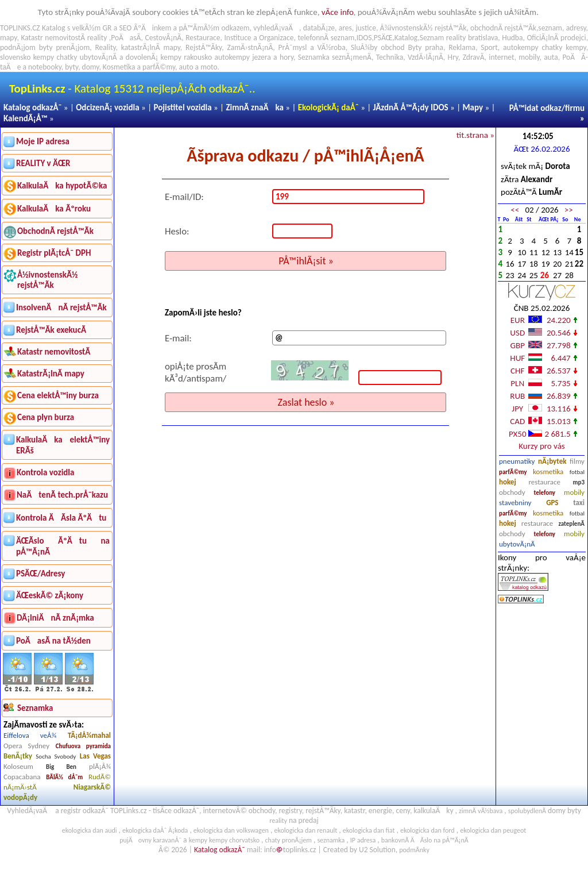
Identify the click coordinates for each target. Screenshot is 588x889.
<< (515, 210)
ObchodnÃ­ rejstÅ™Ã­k (55, 231)
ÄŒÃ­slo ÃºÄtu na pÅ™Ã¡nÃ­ (63, 546)
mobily (574, 492)
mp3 (579, 482)
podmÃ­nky (414, 850)
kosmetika (548, 472)
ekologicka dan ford (428, 830)
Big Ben (61, 767)
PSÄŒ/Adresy (40, 574)
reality (97, 38)
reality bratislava (472, 38)
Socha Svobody (56, 757)
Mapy (473, 107)
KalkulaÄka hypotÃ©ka (62, 186)
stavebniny (515, 503)
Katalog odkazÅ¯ (32, 107)
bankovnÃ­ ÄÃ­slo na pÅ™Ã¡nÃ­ (425, 840)
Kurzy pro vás (541, 446)
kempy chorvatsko (234, 840)
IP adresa (363, 840)
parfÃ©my (513, 472)
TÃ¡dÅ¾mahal (89, 735)
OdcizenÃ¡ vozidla (107, 107)
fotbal (577, 472)
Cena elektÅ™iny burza (58, 395)
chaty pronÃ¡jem (289, 840)
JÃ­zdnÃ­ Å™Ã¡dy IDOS (411, 107)
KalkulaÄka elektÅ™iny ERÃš (63, 445)
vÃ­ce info (338, 12)
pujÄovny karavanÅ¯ (150, 840)
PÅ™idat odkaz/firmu (547, 108)
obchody (512, 492)
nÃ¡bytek (552, 461)
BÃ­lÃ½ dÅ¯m (64, 777)
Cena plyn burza (46, 417)
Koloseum (18, 766)
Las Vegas (95, 756)
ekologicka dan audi (90, 830)
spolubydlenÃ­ (527, 811)
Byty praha (425, 47)
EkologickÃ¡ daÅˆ (328, 107)
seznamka (331, 840)
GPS (552, 503)
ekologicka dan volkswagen (231, 830)
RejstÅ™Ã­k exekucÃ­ (51, 330)
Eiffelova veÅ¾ (30, 735)
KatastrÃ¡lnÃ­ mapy (51, 374)
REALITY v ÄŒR (43, 163)
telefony (545, 493)
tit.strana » (475, 135)
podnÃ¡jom (18, 47)
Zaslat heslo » (306, 402)
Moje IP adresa (43, 141)
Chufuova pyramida (83, 746)
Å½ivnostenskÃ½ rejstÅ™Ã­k (47, 280)
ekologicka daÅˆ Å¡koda (155, 830)
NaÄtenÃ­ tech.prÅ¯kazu (62, 495)
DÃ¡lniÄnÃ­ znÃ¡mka (55, 618)
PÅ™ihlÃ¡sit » (306, 261)
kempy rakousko (187, 57)
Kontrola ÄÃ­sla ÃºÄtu (61, 518)
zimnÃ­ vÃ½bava (481, 811)
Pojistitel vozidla (182, 107)
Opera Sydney (26, 746)
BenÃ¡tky (18, 756)
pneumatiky (517, 461)
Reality (105, 47)
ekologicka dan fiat (369, 830)
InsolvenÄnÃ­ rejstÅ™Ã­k (61, 307)
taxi (579, 503)
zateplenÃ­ (571, 524)
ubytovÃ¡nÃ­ (517, 544)
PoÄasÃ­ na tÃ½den (53, 641)
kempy (576, 47)
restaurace (544, 482)
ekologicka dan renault (305, 830)
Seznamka (314, 57)
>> (569, 210)
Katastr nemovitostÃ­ (54, 352)
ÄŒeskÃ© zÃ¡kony (50, 595)
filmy (577, 461)
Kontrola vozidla (45, 472)
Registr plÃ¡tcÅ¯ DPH (54, 253)
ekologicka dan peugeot (493, 830)
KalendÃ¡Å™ (26, 118)
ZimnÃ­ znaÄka (255, 107)
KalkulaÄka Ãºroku (54, 209)
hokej (508, 482)
